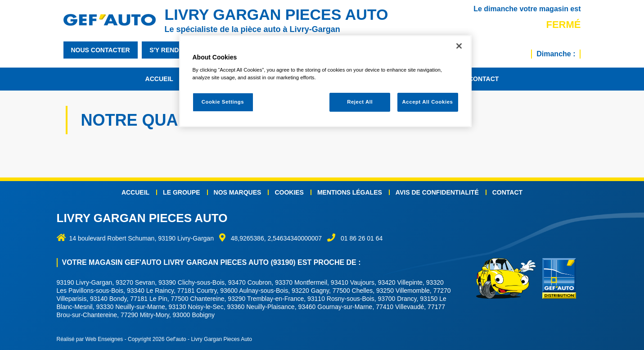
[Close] (459, 46)
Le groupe (181, 192)
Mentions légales (350, 192)
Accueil (159, 79)
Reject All (360, 102)
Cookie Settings (223, 102)
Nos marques (238, 192)
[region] (325, 81)
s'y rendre (169, 50)
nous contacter (101, 50)
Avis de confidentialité (437, 192)
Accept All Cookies (428, 102)
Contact (484, 79)
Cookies (289, 192)
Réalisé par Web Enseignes (90, 339)
